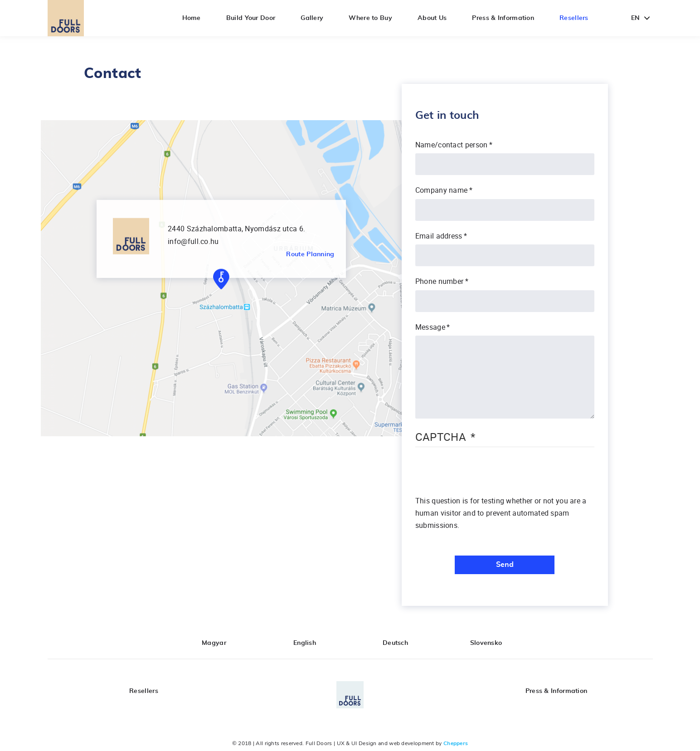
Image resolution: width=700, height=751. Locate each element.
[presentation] (484, 477)
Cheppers (456, 743)
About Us (432, 18)
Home (192, 18)
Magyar (214, 643)
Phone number (440, 281)
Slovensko (486, 643)
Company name (442, 190)
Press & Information (503, 18)
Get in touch (447, 116)
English (305, 643)
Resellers (574, 18)
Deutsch (395, 643)
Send (505, 565)
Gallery (312, 18)
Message (430, 327)
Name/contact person (452, 145)
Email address (439, 236)
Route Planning (310, 254)
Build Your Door (251, 18)
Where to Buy (370, 18)
